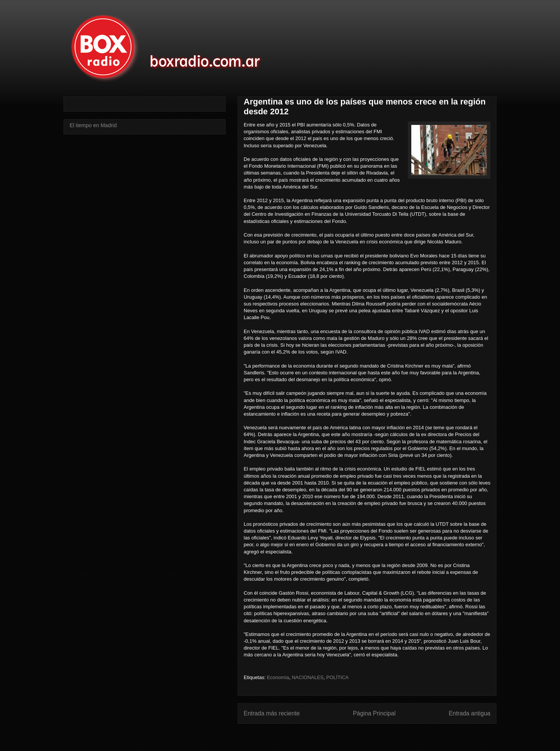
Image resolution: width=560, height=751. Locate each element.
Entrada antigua (470, 713)
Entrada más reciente (272, 713)
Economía (278, 677)
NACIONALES (308, 677)
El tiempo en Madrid (93, 125)
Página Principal (374, 713)
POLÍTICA (337, 677)
